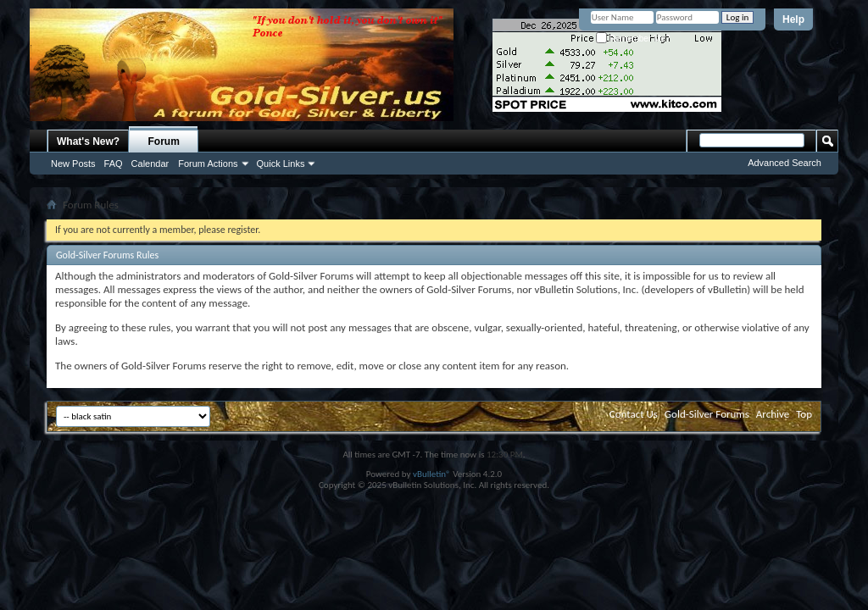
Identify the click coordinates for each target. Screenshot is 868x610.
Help (793, 19)
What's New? (88, 141)
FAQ (114, 164)
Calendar (150, 164)
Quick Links (281, 164)
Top (804, 414)
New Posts (73, 164)
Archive (773, 414)
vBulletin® (432, 474)
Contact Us (634, 414)
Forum (164, 141)
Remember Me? (633, 39)
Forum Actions (208, 164)
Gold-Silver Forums (707, 414)
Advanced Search (785, 163)
